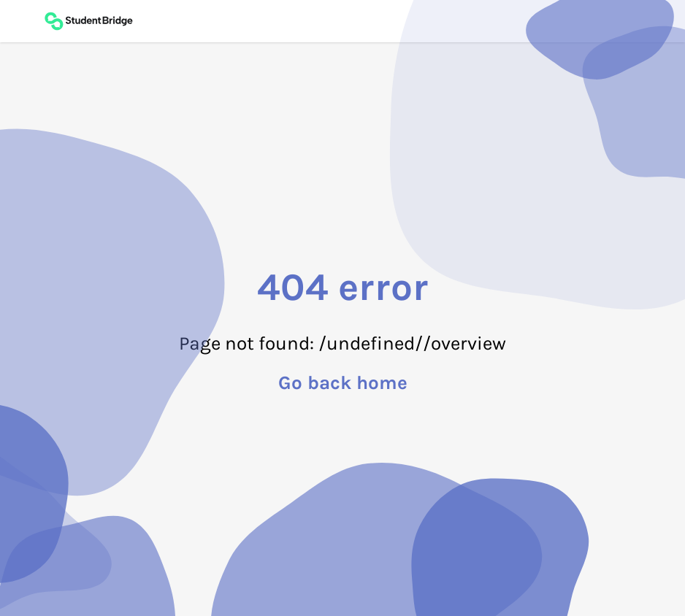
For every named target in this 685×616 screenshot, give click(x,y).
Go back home (343, 383)
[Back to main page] (88, 21)
